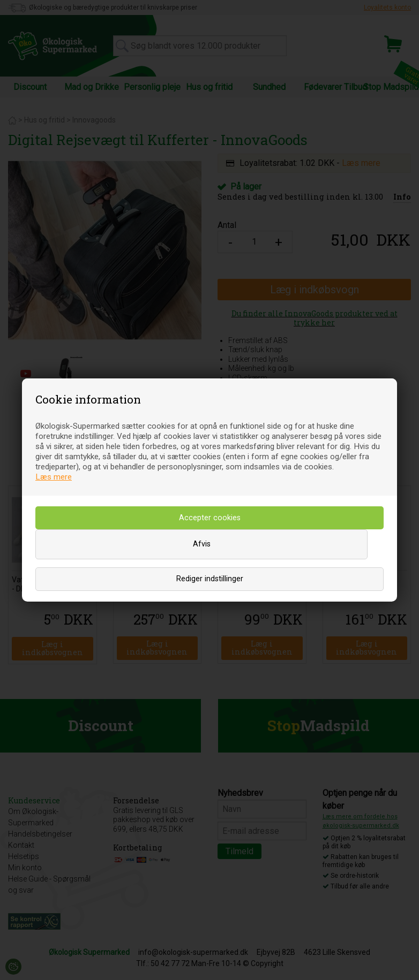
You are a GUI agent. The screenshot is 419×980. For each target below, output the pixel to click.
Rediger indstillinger (210, 579)
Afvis (202, 544)
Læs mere (54, 477)
